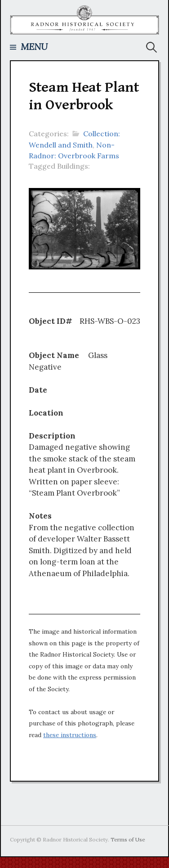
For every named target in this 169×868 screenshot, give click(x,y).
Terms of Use (128, 839)
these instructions (70, 735)
